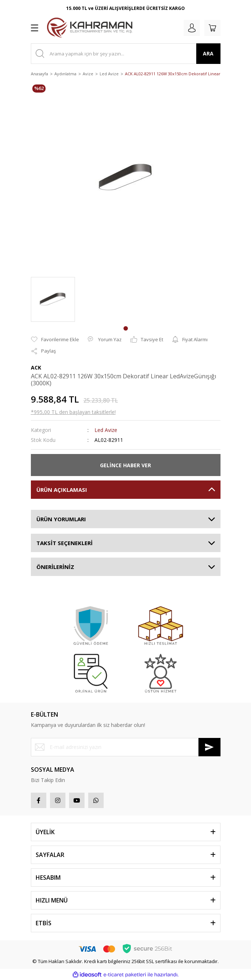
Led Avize (106, 430)
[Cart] (212, 28)
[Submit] (209, 747)
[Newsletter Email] (126, 747)
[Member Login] (192, 28)
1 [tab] (126, 328)
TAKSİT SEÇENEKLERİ (64, 543)
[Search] (126, 54)
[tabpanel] (53, 299)
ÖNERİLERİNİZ (55, 567)
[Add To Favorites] (55, 340)
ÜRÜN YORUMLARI (61, 519)
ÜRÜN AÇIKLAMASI (62, 490)
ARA (208, 53)
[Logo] (90, 28)
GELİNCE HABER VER (125, 465)
